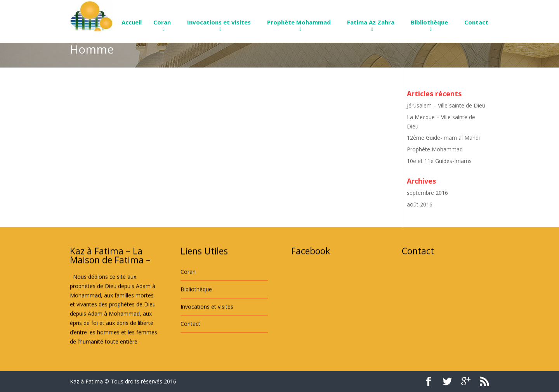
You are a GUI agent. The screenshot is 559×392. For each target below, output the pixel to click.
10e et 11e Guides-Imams (439, 161)
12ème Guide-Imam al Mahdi (443, 138)
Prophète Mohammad (299, 22)
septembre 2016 (427, 193)
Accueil (132, 22)
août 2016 (420, 204)
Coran (162, 22)
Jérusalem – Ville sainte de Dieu (446, 105)
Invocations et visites (219, 22)
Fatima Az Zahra (371, 22)
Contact (476, 22)
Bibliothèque (429, 22)
